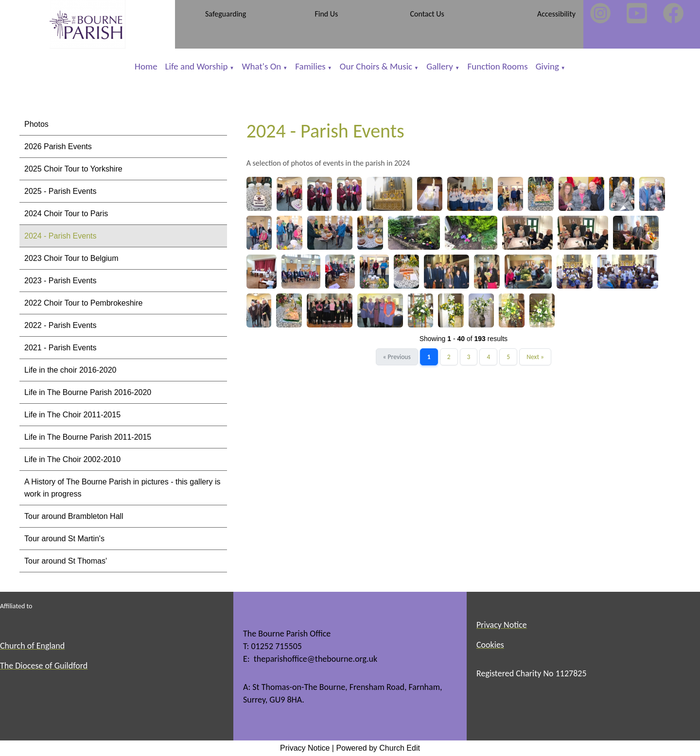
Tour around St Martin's (64, 539)
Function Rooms (497, 66)
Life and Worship (197, 66)
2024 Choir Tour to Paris (66, 214)
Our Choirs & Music (376, 66)
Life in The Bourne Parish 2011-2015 (88, 437)
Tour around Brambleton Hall (74, 516)
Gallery (441, 66)
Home (146, 66)
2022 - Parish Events (61, 325)
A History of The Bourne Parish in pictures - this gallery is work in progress (122, 488)
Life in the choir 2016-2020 (70, 370)
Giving (547, 66)
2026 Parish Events (58, 146)
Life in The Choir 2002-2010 (72, 459)
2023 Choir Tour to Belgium (71, 258)
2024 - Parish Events (61, 236)
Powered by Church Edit (378, 748)
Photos (36, 124)
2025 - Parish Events (61, 191)
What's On (262, 66)
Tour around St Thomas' (66, 561)
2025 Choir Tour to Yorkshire (73, 169)
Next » (535, 357)
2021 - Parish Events (61, 348)
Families (310, 66)
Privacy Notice (305, 748)
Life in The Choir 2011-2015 (72, 415)
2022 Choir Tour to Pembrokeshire (83, 303)
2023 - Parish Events (61, 281)
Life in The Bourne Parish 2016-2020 (88, 392)
